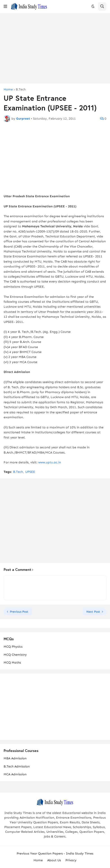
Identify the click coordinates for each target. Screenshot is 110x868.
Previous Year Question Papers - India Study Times (55, 854)
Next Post (93, 612)
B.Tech (21, 90)
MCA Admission (15, 774)
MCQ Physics (13, 647)
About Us (54, 860)
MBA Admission (15, 758)
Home (8, 90)
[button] (5, 7)
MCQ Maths (12, 663)
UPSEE (30, 472)
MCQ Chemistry (15, 655)
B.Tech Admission (17, 766)
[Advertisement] (55, 48)
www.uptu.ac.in (50, 462)
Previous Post (19, 612)
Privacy (71, 860)
